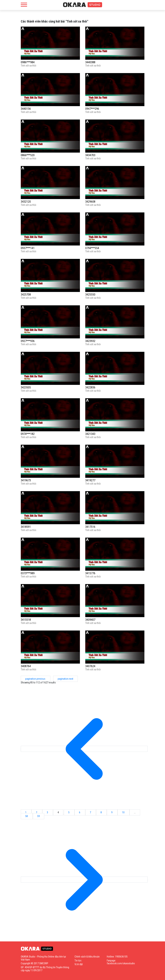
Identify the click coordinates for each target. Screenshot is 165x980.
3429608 (90, 202)
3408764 (26, 666)
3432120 (26, 202)
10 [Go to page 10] (124, 812)
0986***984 (28, 62)
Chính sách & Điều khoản (87, 957)
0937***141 (28, 248)
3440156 (26, 109)
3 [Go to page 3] (48, 812)
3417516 (90, 527)
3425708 (26, 295)
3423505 (26, 387)
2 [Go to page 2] (37, 812)
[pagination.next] (84, 880)
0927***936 (28, 341)
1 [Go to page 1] (26, 812)
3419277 (90, 480)
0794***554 (92, 248)
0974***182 (28, 434)
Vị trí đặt (79, 964)
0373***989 (28, 573)
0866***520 (28, 155)
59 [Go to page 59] (39, 816)
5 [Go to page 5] (69, 812)
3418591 (26, 527)
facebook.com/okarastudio (121, 963)
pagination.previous (36, 679)
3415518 (26, 620)
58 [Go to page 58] (27, 816)
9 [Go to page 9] (112, 812)
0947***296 (92, 109)
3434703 (90, 155)
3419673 (26, 480)
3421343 (90, 434)
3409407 (90, 620)
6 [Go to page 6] (80, 812)
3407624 (90, 666)
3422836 (90, 387)
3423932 (90, 341)
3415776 (90, 573)
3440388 (90, 62)
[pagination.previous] (84, 749)
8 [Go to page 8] (101, 812)
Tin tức (78, 961)
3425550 (90, 295)
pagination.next (65, 679)
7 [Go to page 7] (91, 812)
